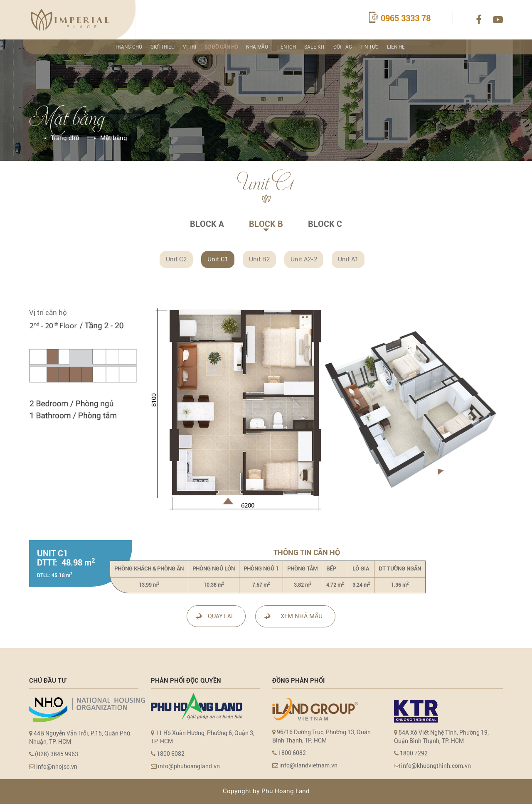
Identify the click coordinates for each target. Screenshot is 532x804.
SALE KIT (315, 47)
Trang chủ (65, 138)
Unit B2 (259, 259)
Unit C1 (218, 259)
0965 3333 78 (406, 18)
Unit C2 (176, 259)
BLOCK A (207, 224)
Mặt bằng (114, 138)
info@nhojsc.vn (56, 767)
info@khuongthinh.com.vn (435, 766)
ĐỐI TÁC (343, 47)
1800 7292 (413, 753)
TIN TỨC (369, 47)
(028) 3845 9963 (57, 754)
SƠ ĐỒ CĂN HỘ (221, 47)
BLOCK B (266, 224)
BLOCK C (325, 224)
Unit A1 (348, 259)
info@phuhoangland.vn (189, 766)
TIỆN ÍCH (286, 47)
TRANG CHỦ (128, 47)
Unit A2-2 (304, 259)
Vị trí (190, 47)
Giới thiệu (163, 47)
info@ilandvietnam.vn (308, 765)
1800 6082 (171, 754)
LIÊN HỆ (396, 47)
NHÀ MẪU (257, 47)
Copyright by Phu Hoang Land (266, 791)
